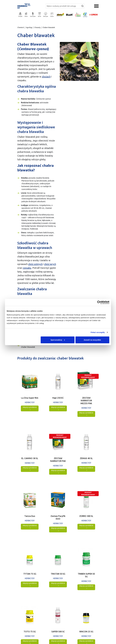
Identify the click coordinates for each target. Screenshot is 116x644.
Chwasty (37, 27)
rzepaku (27, 268)
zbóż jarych (50, 264)
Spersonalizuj (58, 340)
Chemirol (21, 27)
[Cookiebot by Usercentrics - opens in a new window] (99, 302)
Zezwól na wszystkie (92, 340)
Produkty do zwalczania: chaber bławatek (31, 346)
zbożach (46, 77)
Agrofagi (29, 27)
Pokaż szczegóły (98, 332)
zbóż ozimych (35, 264)
